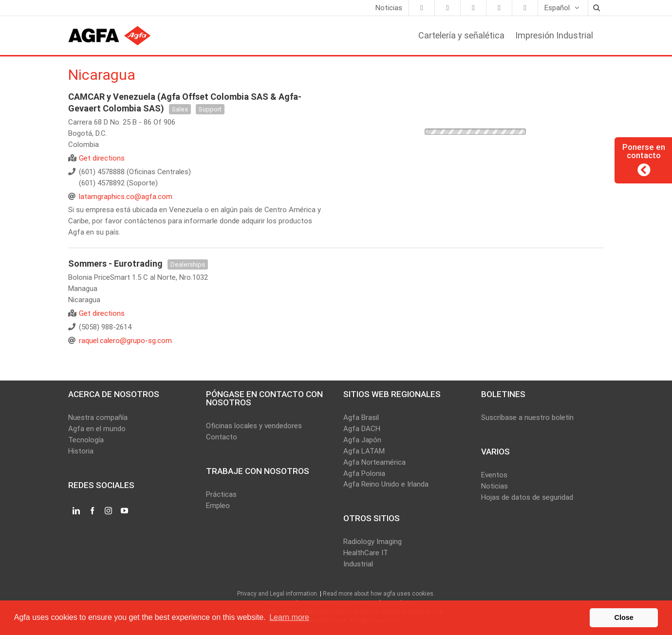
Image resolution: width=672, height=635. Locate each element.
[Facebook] (92, 511)
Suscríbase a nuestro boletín (527, 417)
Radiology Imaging (373, 542)
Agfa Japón (362, 440)
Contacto (222, 437)
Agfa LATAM (364, 451)
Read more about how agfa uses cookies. (379, 594)
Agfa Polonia (364, 473)
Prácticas (221, 494)
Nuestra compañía (98, 417)
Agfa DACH (362, 429)
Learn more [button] (289, 617)
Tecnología (86, 440)
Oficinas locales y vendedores (254, 426)
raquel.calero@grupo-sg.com (125, 341)
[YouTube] (124, 511)
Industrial (358, 564)
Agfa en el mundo (97, 429)
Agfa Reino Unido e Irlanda (386, 484)
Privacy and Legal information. (278, 594)
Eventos (494, 475)
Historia (81, 451)
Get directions (102, 158)
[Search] (596, 8)
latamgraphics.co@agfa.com (126, 197)
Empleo (218, 506)
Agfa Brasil (361, 417)
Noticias (495, 486)
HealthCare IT (366, 553)
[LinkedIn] (76, 511)
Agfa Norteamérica (374, 462)
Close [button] (624, 617)
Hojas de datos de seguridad (527, 497)
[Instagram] (108, 511)
